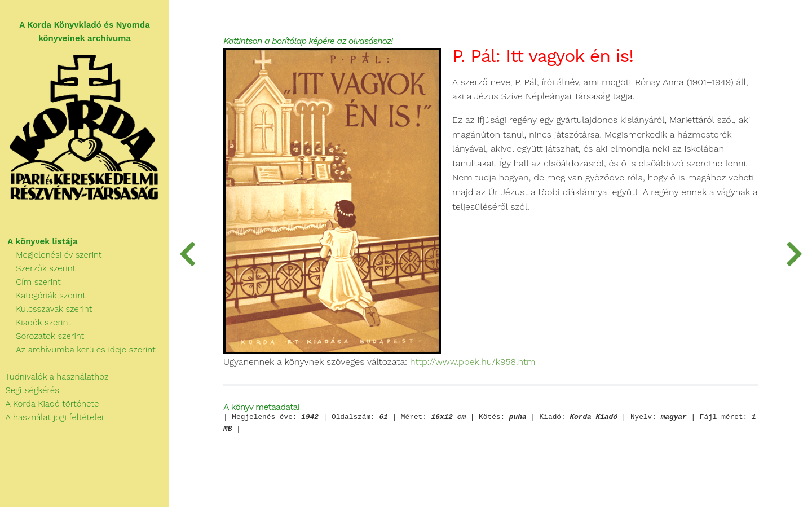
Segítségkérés (30, 390)
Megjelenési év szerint (51, 255)
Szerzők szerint (38, 268)
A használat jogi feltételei (52, 417)
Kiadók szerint (36, 323)
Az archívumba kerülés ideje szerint (78, 350)
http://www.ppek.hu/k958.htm (473, 362)
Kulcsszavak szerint (46, 309)
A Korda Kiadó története (49, 404)
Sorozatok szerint (42, 336)
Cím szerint (30, 282)
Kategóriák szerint (43, 296)
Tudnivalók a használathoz (54, 377)
